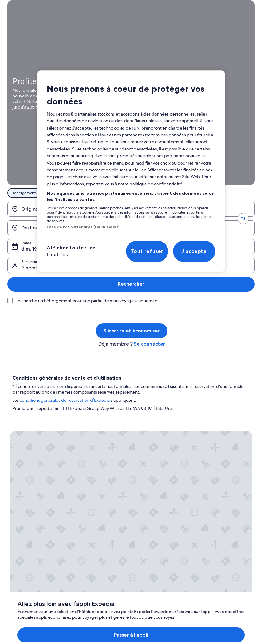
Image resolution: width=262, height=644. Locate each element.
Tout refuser (147, 251)
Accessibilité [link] (147, 486)
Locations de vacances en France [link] (101, 456)
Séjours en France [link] (88, 466)
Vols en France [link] (85, 476)
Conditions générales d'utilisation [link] (155, 529)
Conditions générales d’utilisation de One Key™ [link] (158, 459)
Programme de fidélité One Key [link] (100, 506)
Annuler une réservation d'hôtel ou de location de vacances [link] (227, 459)
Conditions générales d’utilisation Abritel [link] (155, 474)
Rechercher (236, 158)
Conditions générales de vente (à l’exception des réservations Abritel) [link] (163, 441)
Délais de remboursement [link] (222, 471)
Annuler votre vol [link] (214, 446)
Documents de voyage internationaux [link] (219, 499)
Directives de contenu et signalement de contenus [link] (158, 559)
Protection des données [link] (157, 506)
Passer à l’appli (120, 372)
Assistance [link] (209, 436)
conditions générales (40, 275)
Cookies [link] (143, 516)
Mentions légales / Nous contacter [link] (157, 544)
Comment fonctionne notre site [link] (163, 496)
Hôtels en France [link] (87, 446)
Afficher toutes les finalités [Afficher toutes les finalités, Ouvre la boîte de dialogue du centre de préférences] (71, 251)
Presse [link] (15, 456)
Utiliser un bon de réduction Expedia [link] (224, 484)
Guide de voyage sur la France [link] (99, 436)
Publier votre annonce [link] (29, 436)
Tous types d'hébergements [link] (97, 496)
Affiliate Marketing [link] (26, 446)
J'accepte (194, 251)
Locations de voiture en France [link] (99, 486)
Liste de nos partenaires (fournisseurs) (83, 227)
